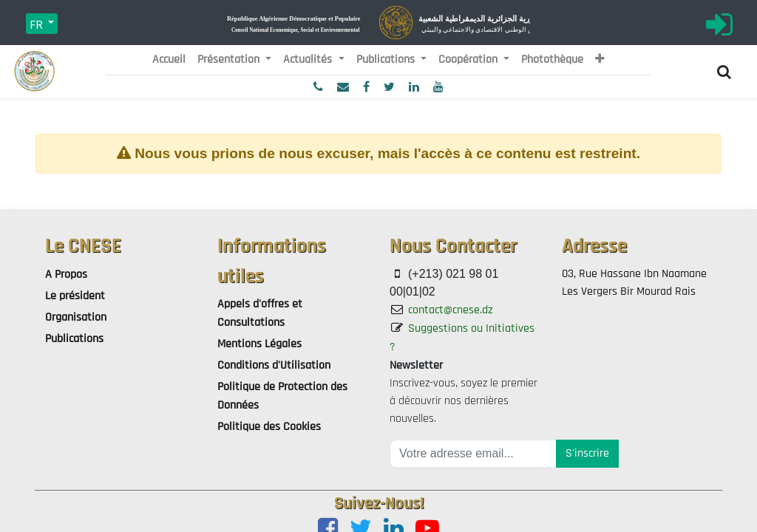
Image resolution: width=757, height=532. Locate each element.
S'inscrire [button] (587, 453)
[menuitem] (169, 60)
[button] (600, 60)
